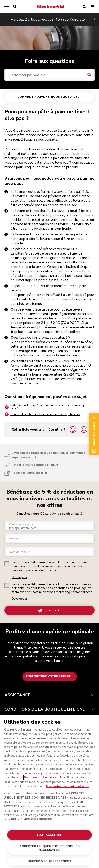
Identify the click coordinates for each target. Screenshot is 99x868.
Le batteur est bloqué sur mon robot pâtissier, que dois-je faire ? (45, 407)
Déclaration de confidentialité (61, 514)
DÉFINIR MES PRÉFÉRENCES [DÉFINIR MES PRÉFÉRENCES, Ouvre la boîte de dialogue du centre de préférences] (49, 861)
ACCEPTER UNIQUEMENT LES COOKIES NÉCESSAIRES (49, 848)
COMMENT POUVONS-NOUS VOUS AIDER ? (50, 97)
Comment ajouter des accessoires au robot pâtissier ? (42, 414)
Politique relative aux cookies (45, 778)
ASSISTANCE (49, 695)
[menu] (7, 7)
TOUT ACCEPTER (49, 835)
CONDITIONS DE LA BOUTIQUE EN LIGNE (49, 709)
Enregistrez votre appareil (50, 677)
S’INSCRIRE (50, 610)
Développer (19, 577)
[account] (84, 7)
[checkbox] (7, 564)
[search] (15, 7)
